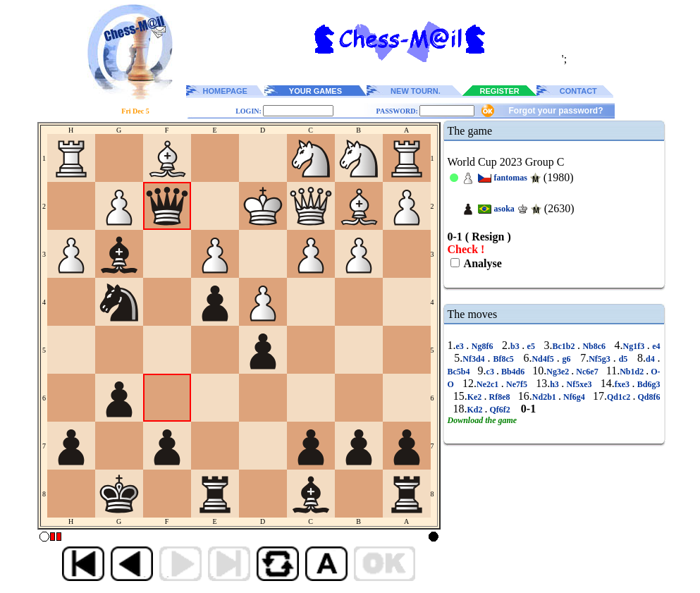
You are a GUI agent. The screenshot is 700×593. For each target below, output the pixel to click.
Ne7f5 (517, 384)
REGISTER (500, 91)
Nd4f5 (544, 359)
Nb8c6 (594, 346)
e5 (531, 346)
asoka (504, 209)
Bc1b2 (565, 346)
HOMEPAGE (225, 91)
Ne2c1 (489, 384)
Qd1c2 (620, 397)
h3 (555, 384)
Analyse (482, 263)
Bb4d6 (513, 372)
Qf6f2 (500, 410)
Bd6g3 (647, 384)
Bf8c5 (504, 359)
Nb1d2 (633, 372)
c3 (491, 372)
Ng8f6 (482, 346)
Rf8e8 (499, 397)
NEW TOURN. (416, 91)
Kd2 (476, 410)
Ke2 (476, 397)
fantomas (511, 178)
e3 (461, 346)
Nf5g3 (601, 359)
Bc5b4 (460, 372)
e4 (655, 346)
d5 (623, 359)
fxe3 (624, 384)
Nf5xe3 (579, 384)
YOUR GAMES (315, 91)
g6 (567, 359)
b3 (516, 346)
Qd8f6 (647, 397)
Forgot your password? (555, 111)
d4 (652, 359)
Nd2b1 (545, 397)
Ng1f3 (635, 346)
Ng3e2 (559, 372)
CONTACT (578, 91)
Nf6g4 (574, 397)
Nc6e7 (587, 372)
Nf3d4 (475, 359)
